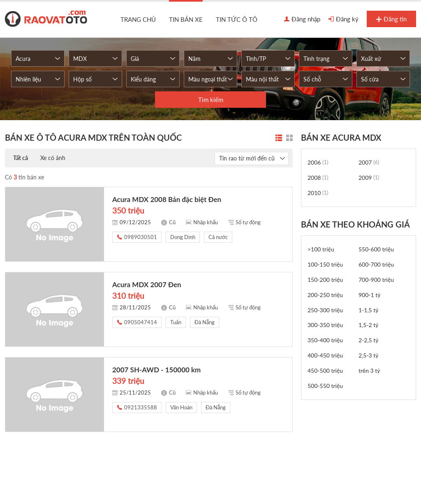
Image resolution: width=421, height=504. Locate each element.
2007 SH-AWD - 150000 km (156, 370)
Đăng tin (391, 19)
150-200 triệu (325, 280)
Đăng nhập (302, 19)
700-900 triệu (376, 280)
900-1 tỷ (370, 295)
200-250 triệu (325, 295)
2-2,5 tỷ (369, 340)
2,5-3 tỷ (369, 355)
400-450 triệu (325, 355)
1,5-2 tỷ (369, 325)
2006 (318, 162)
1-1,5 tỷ (369, 310)
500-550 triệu (325, 386)
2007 (369, 162)
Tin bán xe (186, 19)
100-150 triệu (325, 264)
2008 (318, 178)
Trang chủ (138, 19)
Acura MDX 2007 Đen (147, 285)
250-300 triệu (325, 310)
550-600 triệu (376, 249)
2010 (318, 193)
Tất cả (21, 158)
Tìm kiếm (211, 100)
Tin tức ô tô (237, 19)
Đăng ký (344, 19)
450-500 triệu (325, 370)
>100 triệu (321, 249)
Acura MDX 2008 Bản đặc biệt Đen (167, 199)
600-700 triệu (376, 264)
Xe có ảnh (53, 158)
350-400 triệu (325, 340)
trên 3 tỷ (369, 370)
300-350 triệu (325, 325)
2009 (369, 178)
